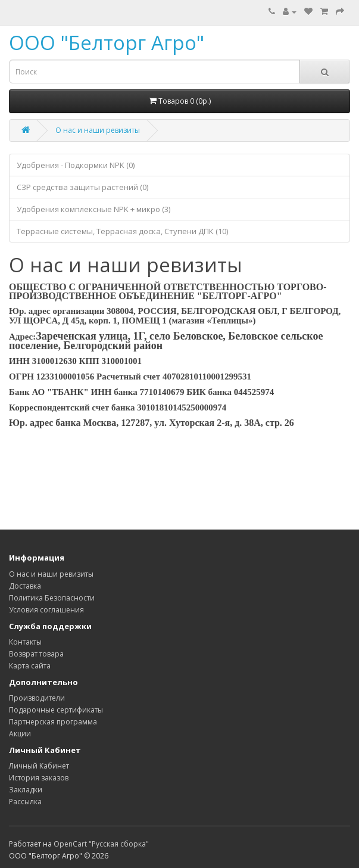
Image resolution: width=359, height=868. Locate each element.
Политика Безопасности (52, 598)
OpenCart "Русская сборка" (101, 844)
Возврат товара (36, 654)
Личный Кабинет (39, 766)
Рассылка (25, 802)
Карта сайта (30, 666)
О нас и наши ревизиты (98, 130)
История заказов (39, 778)
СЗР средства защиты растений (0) (82, 187)
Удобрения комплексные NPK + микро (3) (93, 209)
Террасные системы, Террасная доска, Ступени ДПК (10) (122, 231)
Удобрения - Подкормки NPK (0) (76, 165)
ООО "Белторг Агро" (107, 43)
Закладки (26, 790)
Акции (20, 734)
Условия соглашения (46, 610)
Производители (37, 698)
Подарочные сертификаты (56, 710)
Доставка (25, 586)
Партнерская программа (53, 722)
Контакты (25, 642)
